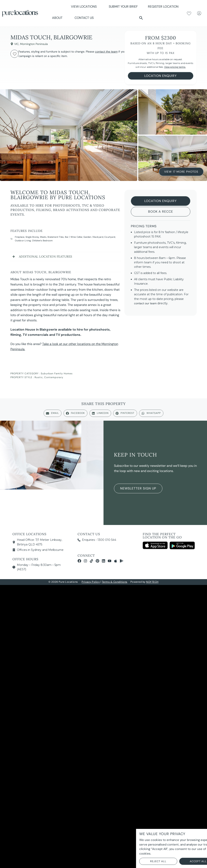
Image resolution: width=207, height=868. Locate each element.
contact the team (106, 52)
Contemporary (54, 377)
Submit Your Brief (123, 7)
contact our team (145, 303)
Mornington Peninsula (34, 44)
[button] (141, 18)
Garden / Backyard (93, 237)
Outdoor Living (23, 241)
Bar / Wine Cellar (74, 237)
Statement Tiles (56, 237)
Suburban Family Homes (57, 374)
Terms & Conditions (115, 582)
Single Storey (32, 237)
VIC (16, 44)
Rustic (39, 377)
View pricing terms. (175, 67)
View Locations (85, 7)
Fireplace (20, 237)
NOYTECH (152, 582)
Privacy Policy (91, 582)
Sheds (43, 237)
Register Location (163, 7)
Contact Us (84, 18)
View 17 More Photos (181, 172)
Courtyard (110, 237)
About (58, 18)
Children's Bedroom (42, 241)
